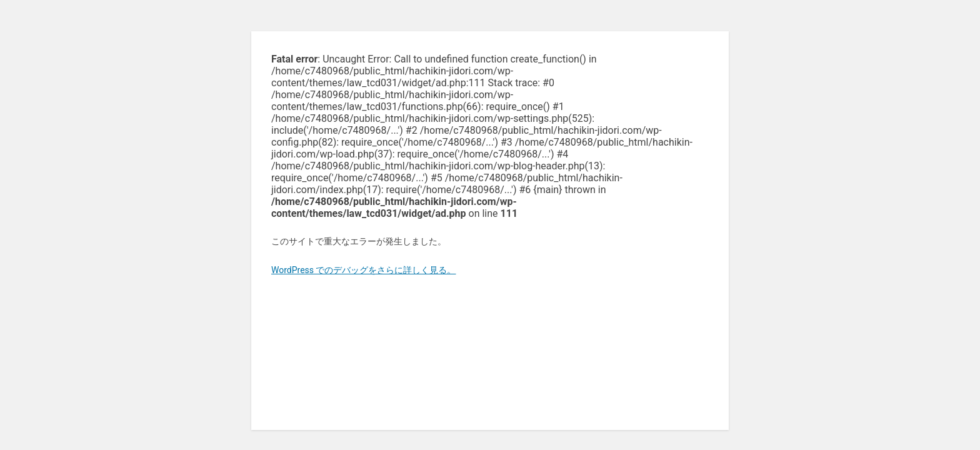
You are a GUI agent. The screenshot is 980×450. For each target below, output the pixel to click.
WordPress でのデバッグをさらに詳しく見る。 (364, 270)
